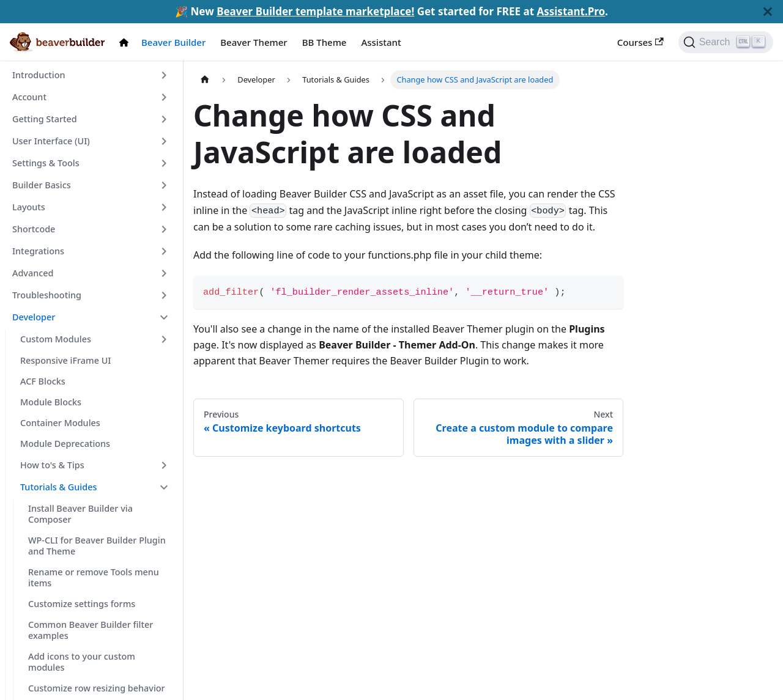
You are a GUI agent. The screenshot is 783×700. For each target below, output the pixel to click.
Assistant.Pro (571, 11)
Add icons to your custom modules (82, 662)
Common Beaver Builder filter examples (91, 630)
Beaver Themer (254, 42)
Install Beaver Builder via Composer (80, 514)
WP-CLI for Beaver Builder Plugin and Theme (97, 546)
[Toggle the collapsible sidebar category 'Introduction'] (164, 75)
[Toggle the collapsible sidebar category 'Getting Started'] (164, 119)
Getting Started (45, 119)
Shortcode (34, 229)
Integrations (38, 251)
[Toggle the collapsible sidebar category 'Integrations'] (164, 251)
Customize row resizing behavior (97, 688)
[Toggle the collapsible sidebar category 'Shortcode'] (164, 229)
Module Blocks (51, 402)
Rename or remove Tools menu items (94, 577)
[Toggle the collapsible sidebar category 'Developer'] (164, 317)
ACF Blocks (43, 381)
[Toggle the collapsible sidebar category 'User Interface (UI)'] (164, 141)
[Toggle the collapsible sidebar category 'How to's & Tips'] (164, 465)
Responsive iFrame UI (65, 360)
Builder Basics (42, 185)
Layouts (29, 207)
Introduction (39, 75)
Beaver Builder (173, 42)
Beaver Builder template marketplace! (315, 11)
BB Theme (325, 42)
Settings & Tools (46, 163)
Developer (34, 317)
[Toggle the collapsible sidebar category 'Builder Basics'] (164, 185)
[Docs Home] (127, 42)
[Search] (726, 42)
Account (29, 97)
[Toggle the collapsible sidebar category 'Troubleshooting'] (164, 295)
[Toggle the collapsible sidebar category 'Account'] (164, 97)
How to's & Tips (52, 465)
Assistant (381, 42)
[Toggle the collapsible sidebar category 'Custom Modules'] (164, 339)
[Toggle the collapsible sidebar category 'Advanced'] (164, 273)
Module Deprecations (65, 444)
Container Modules (60, 423)
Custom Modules (56, 339)
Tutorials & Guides (58, 487)
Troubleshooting (47, 295)
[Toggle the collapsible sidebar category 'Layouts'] (164, 207)
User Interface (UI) (51, 141)
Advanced (33, 273)
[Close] (768, 12)
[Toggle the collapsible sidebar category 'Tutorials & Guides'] (164, 487)
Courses (640, 42)
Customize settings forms (82, 604)
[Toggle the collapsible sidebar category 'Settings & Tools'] (164, 163)
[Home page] (205, 80)
